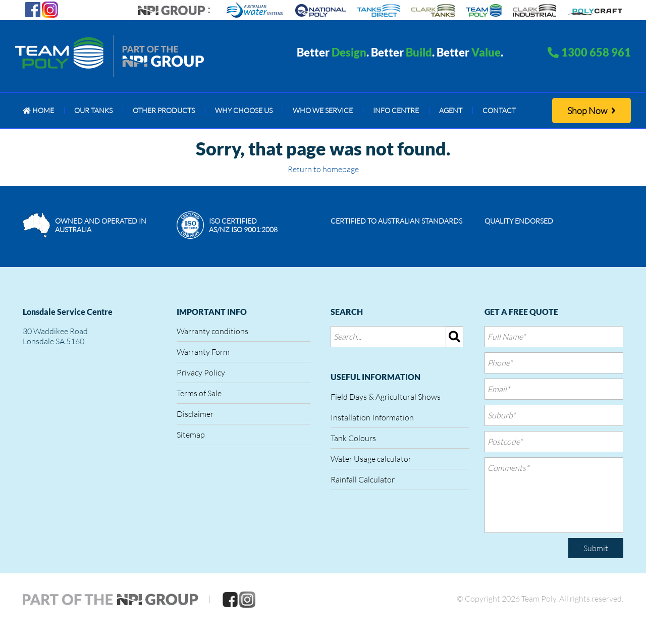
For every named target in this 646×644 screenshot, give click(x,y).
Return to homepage (323, 169)
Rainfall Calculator (363, 479)
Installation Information (372, 417)
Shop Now (591, 111)
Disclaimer (195, 414)
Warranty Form (203, 352)
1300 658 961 (596, 52)
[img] (455, 337)
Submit (596, 548)
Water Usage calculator (371, 459)
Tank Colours (353, 438)
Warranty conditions (212, 331)
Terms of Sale (199, 393)
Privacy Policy (201, 372)
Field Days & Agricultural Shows (386, 397)
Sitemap (191, 435)
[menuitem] (38, 111)
